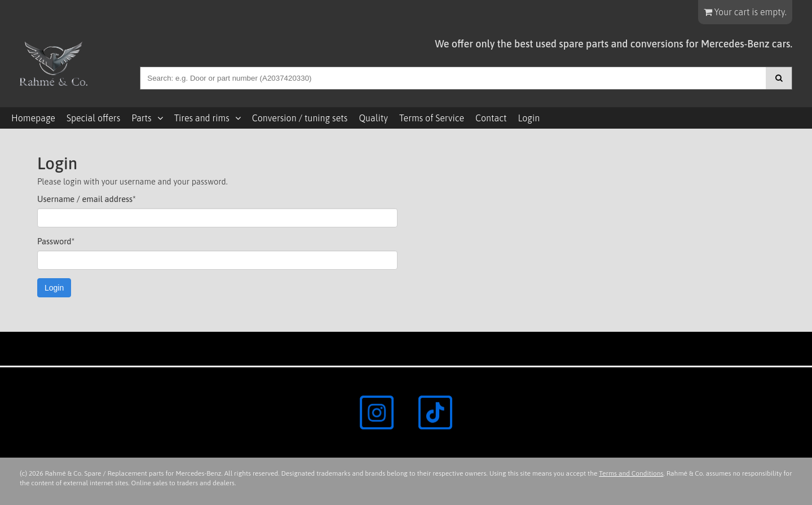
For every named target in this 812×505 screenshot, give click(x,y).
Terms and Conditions (631, 473)
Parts (141, 118)
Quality (373, 118)
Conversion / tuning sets (300, 118)
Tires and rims (202, 118)
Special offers (93, 118)
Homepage (33, 118)
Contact (491, 118)
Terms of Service (432, 118)
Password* (56, 241)
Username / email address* (87, 199)
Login (529, 118)
